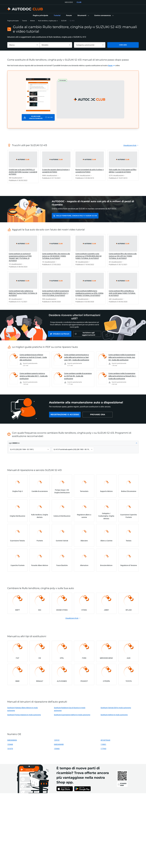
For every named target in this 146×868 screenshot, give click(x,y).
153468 (10, 744)
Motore (33, 21)
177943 (103, 749)
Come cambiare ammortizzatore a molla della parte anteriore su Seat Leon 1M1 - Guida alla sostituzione (77, 357)
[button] (83, 16)
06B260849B (59, 744)
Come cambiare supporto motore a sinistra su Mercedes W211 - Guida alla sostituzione (34, 376)
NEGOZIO (69, 2)
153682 (57, 749)
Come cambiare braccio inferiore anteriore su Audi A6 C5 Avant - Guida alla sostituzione (33, 357)
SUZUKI (64, 21)
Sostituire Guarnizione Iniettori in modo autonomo (72, 715)
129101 (57, 740)
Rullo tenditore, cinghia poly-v (48, 21)
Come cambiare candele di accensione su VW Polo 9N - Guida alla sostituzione (78, 376)
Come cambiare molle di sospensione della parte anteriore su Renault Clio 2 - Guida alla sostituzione (122, 376)
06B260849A (12, 740)
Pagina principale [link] (13, 21)
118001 (103, 744)
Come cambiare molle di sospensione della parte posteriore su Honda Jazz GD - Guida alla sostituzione (122, 357)
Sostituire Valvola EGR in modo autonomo (116, 708)
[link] (40, 16)
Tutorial (24, 21)
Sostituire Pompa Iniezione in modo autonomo (24, 715)
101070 (10, 749)
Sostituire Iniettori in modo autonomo (114, 715)
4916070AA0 (105, 740)
